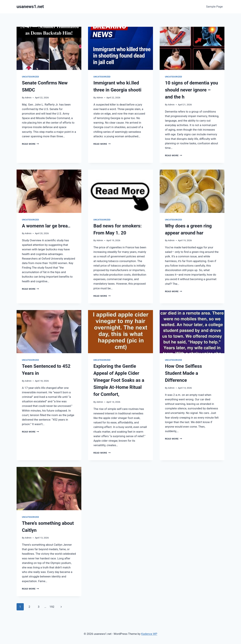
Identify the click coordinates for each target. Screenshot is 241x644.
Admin (28, 97)
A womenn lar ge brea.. (46, 226)
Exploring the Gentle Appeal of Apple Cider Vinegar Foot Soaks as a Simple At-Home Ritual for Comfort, (119, 380)
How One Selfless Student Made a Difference (184, 373)
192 (52, 607)
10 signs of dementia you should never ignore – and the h (192, 90)
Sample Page (214, 7)
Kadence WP (149, 634)
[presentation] (49, 48)
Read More (30, 144)
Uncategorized (30, 77)
